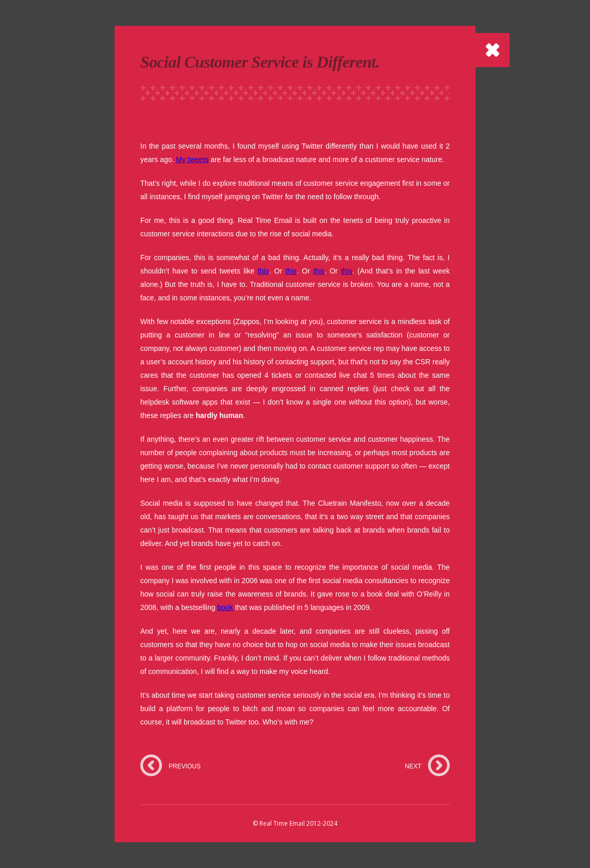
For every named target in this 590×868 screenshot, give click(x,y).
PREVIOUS (185, 766)
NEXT (413, 766)
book (225, 607)
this (264, 271)
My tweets (192, 159)
